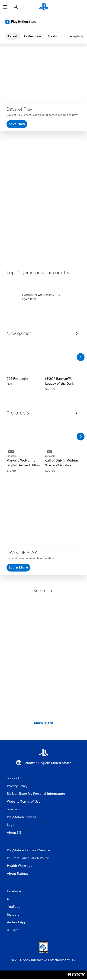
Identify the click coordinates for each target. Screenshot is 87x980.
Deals (53, 36)
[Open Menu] (5, 7)
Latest (13, 36)
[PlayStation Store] (22, 21)
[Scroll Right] (81, 357)
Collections (33, 36)
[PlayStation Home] (44, 7)
